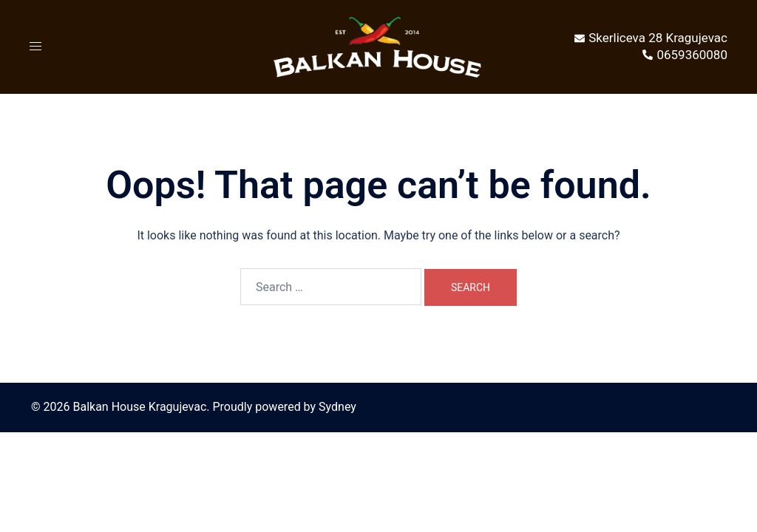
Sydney (337, 407)
